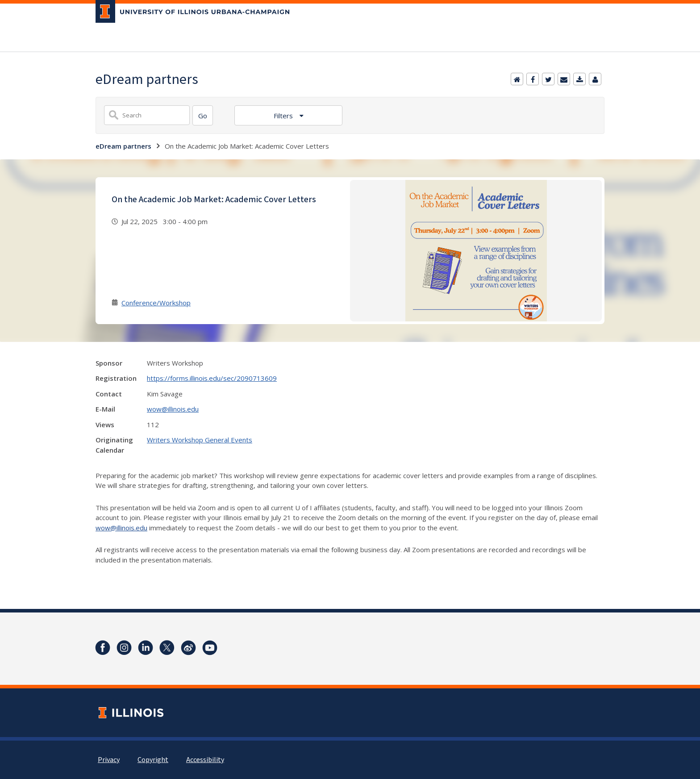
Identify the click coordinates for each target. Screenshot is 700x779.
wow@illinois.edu (173, 409)
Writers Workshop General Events (200, 440)
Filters (284, 116)
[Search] (203, 115)
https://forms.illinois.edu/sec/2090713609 (212, 378)
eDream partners (123, 146)
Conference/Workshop (156, 303)
